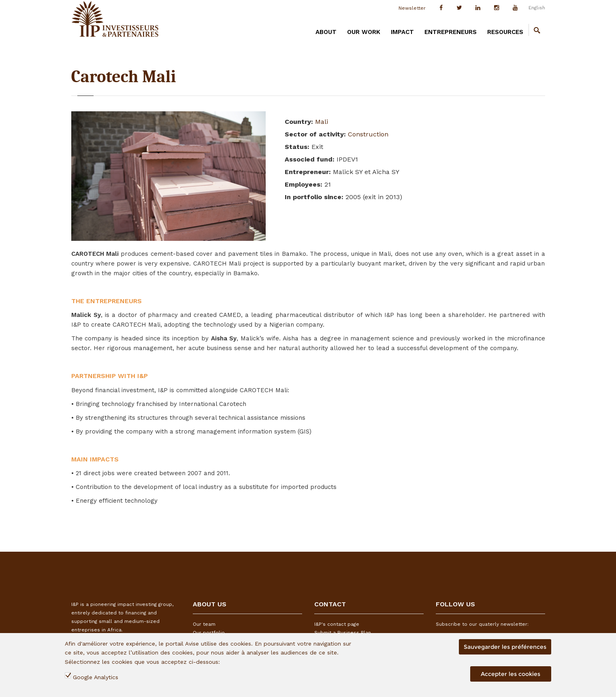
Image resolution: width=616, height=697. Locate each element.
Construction (368, 134)
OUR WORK (364, 32)
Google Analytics (96, 677)
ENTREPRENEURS (451, 32)
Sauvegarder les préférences (505, 647)
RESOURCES (505, 32)
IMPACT (402, 32)
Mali (322, 122)
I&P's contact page (337, 624)
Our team (204, 624)
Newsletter (412, 8)
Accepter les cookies (510, 674)
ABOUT (326, 32)
